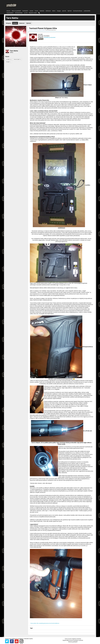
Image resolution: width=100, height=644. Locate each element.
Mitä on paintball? (16, 11)
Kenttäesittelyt (19, 13)
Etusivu (8, 11)
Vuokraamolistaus (78, 11)
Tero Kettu (14, 51)
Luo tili (26, 13)
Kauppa (59, 11)
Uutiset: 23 (9, 59)
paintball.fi (75, 642)
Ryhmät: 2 (8, 62)
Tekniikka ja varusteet (41, 30)
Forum (36, 11)
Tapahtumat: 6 (17, 59)
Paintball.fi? (25, 11)
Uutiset (31, 11)
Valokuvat (48, 11)
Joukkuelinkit (87, 11)
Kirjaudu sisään (33, 13)
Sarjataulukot (10, 13)
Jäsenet (64, 11)
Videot (54, 11)
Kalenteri (42, 11)
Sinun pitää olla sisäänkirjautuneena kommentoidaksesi (45, 623)
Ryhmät (70, 11)
